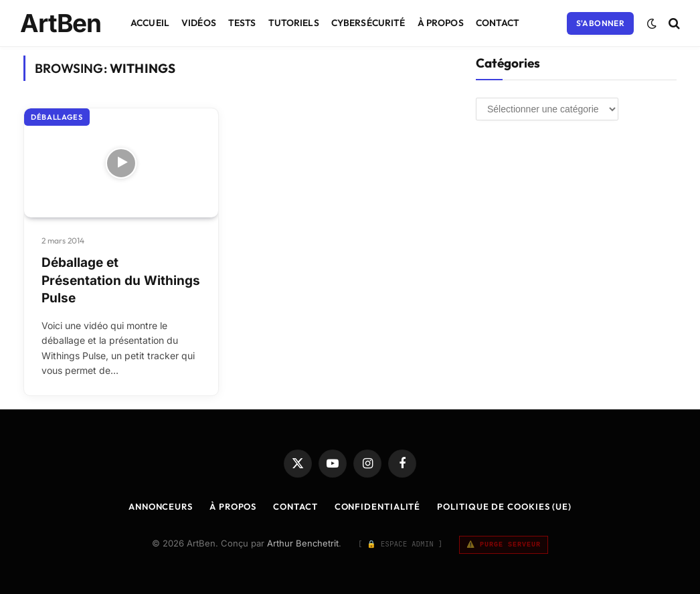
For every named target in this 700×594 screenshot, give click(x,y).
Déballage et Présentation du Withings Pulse (121, 280)
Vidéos (199, 23)
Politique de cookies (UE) (504, 506)
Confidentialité (378, 506)
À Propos (441, 23)
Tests (242, 23)
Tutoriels (294, 23)
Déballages (57, 117)
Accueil (150, 23)
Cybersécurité (368, 23)
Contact (498, 23)
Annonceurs (161, 506)
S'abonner (600, 23)
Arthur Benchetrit (303, 543)
